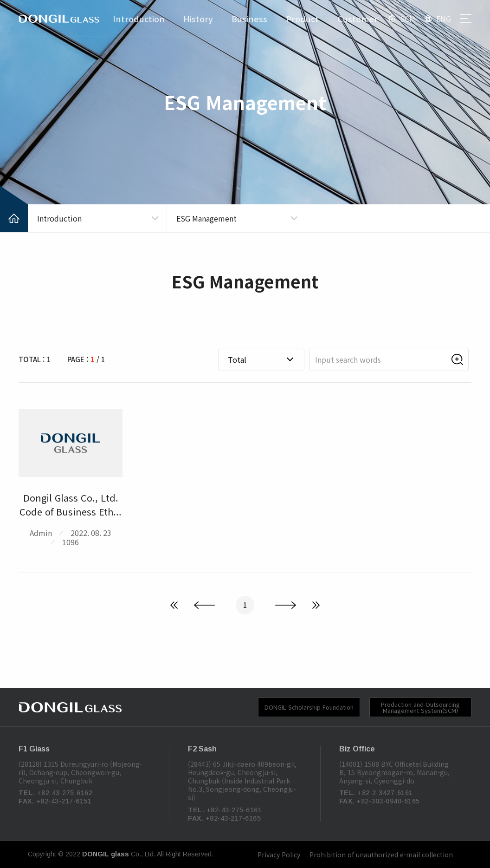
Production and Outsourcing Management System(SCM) (420, 707)
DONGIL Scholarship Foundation (309, 707)
